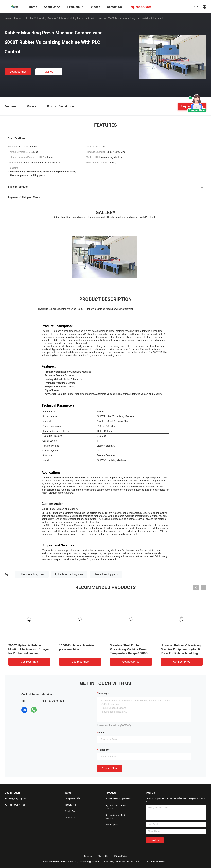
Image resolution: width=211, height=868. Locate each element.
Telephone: (104, 750)
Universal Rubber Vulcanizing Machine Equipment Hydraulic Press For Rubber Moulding (181, 649)
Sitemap (88, 856)
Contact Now (110, 769)
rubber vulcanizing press (32, 574)
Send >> (155, 840)
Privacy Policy (120, 856)
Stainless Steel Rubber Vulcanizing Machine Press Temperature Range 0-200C (129, 649)
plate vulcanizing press (106, 574)
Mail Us (49, 72)
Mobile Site (103, 856)
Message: (104, 693)
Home (8, 18)
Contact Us (70, 818)
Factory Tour (71, 805)
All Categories (112, 825)
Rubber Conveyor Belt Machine (115, 817)
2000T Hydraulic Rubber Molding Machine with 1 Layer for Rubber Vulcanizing (29, 649)
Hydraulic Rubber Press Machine (116, 807)
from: (101, 733)
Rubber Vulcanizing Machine (41, 18)
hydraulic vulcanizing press (69, 574)
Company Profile (73, 798)
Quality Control (72, 811)
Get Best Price (18, 72)
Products (19, 18)
